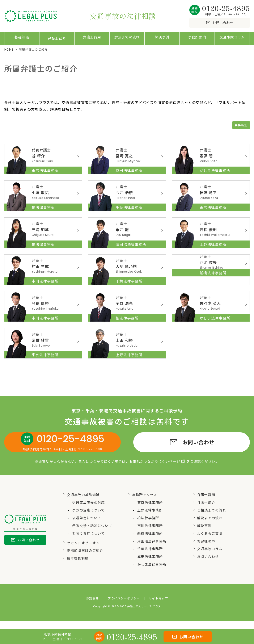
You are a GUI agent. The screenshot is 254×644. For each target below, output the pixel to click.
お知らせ (92, 606)
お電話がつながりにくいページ (155, 469)
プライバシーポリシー (124, 606)
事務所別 (241, 125)
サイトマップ (158, 606)
